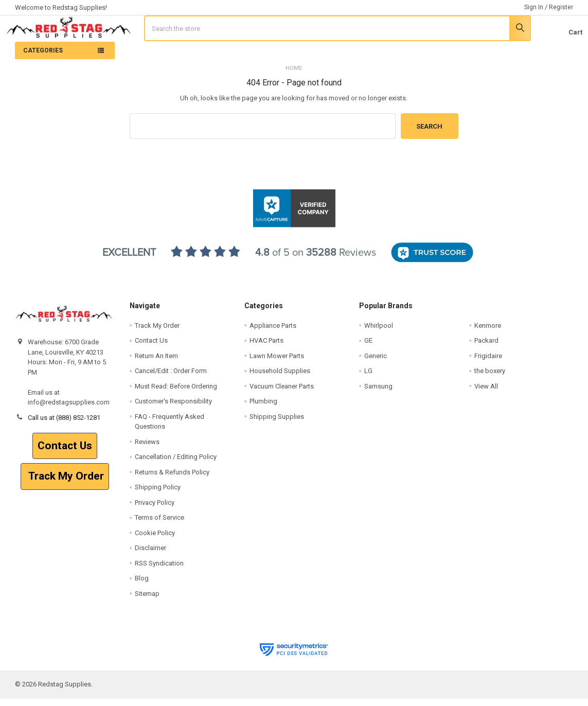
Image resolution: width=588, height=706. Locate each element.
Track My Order (65, 483)
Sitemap (147, 601)
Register (561, 7)
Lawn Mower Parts (277, 363)
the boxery (490, 378)
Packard (486, 348)
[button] (65, 453)
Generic (376, 363)
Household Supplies (280, 378)
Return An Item (156, 363)
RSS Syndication (159, 570)
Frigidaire (488, 363)
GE (368, 348)
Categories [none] (43, 58)
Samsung (378, 393)
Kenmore (488, 333)
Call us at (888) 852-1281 (64, 425)
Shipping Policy (158, 494)
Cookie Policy (155, 540)
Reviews (147, 449)
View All (486, 393)
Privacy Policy (155, 510)
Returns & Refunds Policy (172, 479)
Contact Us (65, 453)
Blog (142, 585)
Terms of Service (159, 525)
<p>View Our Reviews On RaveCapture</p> (294, 265)
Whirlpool (379, 333)
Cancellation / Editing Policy (176, 464)
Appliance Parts (273, 333)
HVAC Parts (266, 348)
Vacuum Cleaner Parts (282, 393)
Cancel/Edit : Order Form (171, 378)
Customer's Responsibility (173, 408)
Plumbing (263, 408)
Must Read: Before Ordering (176, 393)
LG (368, 378)
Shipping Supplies (277, 424)
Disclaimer (150, 555)
